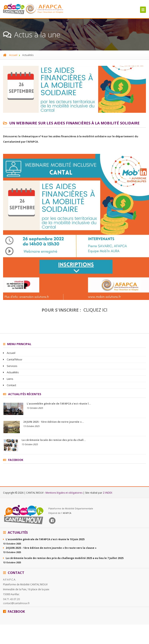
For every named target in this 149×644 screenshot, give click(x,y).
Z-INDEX (108, 493)
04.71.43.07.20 (11, 599)
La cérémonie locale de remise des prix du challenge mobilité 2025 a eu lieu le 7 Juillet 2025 (63, 558)
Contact (10, 385)
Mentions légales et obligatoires (64, 493)
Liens (8, 379)
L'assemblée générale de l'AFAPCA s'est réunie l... (59, 404)
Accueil (10, 55)
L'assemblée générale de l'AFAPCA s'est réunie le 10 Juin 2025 (44, 539)
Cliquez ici (95, 310)
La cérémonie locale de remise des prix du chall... (54, 440)
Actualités (11, 372)
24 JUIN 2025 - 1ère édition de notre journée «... (54, 422)
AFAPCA (67, 513)
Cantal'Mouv (13, 359)
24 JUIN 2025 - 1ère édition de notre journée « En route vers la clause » (50, 548)
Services (10, 366)
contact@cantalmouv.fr (16, 603)
